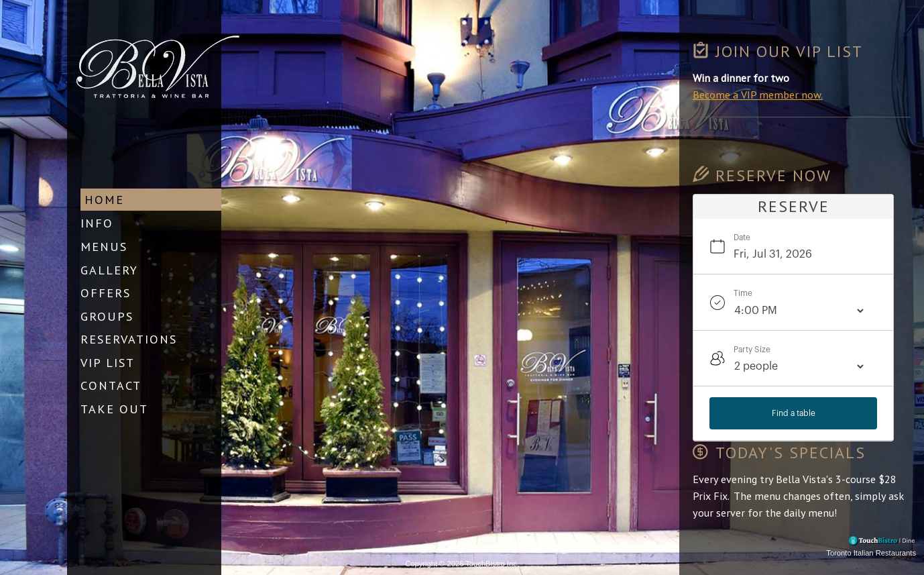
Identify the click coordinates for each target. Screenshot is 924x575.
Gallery (109, 269)
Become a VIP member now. (758, 95)
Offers (106, 292)
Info (97, 223)
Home (104, 199)
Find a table (794, 413)
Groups (107, 315)
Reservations (129, 338)
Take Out (114, 408)
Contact (111, 385)
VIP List (108, 362)
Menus (104, 246)
